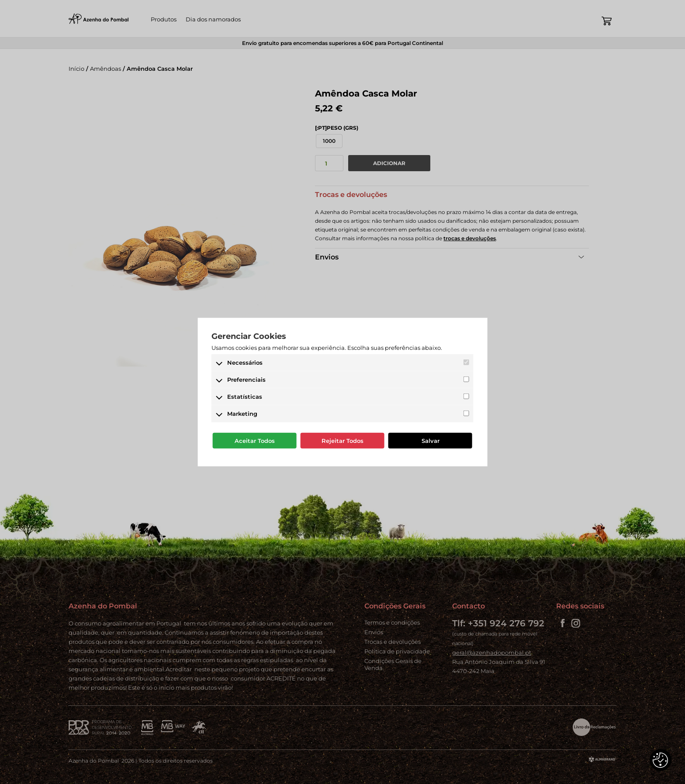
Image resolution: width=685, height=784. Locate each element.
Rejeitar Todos (342, 441)
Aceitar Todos (255, 441)
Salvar (431, 441)
